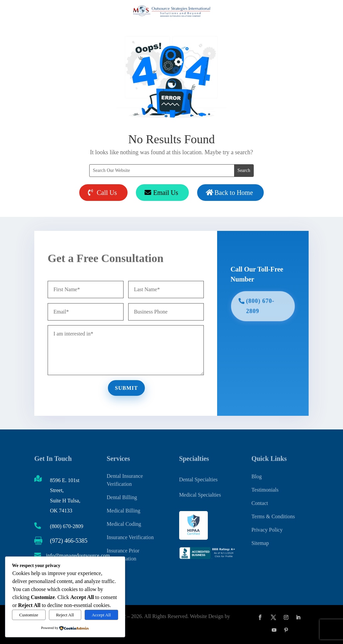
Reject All (65, 615)
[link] (208, 558)
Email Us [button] (166, 193)
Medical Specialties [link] (200, 493)
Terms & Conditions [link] (273, 511)
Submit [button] (127, 386)
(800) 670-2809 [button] (258, 306)
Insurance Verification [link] (130, 530)
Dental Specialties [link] (198, 477)
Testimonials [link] (265, 484)
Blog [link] (257, 471)
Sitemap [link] (260, 538)
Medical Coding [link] (124, 517)
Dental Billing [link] (122, 490)
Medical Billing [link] (123, 504)
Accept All (101, 615)
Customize (29, 615)
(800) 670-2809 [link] (67, 526)
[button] (260, 617)
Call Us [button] (107, 193)
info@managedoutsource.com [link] (78, 556)
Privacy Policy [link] (267, 524)
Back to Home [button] (234, 193)
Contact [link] (260, 498)
